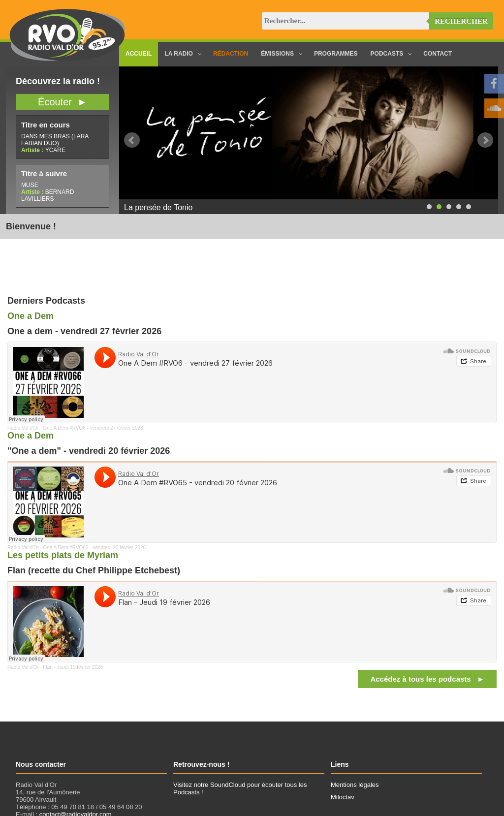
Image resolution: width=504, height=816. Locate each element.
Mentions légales (355, 785)
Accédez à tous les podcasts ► (427, 679)
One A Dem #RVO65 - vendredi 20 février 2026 (94, 548)
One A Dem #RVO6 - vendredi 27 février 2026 (93, 428)
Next (485, 140)
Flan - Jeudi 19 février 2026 (73, 667)
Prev (132, 140)
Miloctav (343, 797)
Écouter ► (63, 102)
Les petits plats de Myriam (63, 555)
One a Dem (31, 316)
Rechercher (461, 21)
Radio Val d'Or (23, 428)
